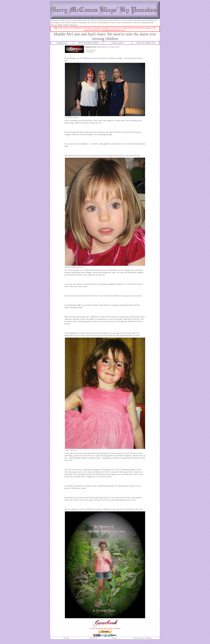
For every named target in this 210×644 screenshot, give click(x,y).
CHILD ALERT (117, 43)
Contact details (93, 638)
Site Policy (66, 638)
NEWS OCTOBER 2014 (146, 43)
